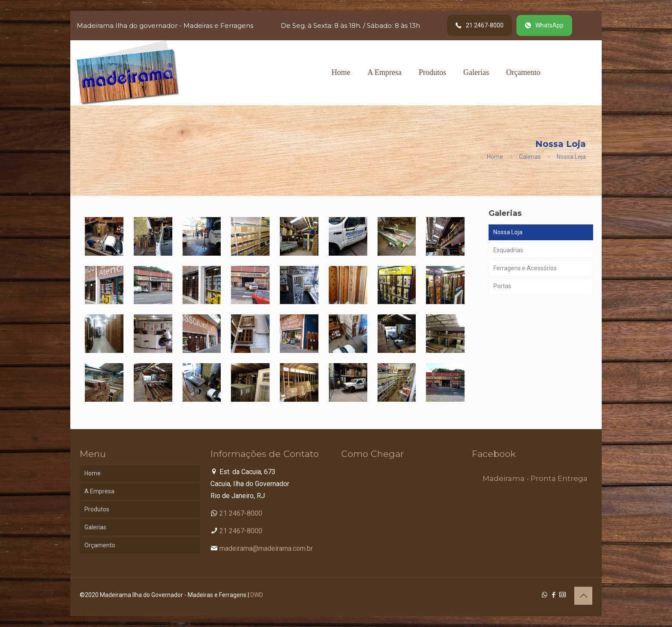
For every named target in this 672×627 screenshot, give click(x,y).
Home (495, 157)
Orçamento (100, 545)
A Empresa (99, 491)
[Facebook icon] (553, 595)
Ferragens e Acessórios (525, 268)
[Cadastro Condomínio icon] (562, 595)
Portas (502, 286)
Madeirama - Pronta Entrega (535, 478)
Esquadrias (508, 250)
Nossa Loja (508, 232)
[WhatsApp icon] (544, 595)
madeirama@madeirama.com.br (266, 548)
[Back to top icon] (583, 596)
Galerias (530, 157)
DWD (257, 595)
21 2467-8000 (241, 513)
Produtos (97, 509)
